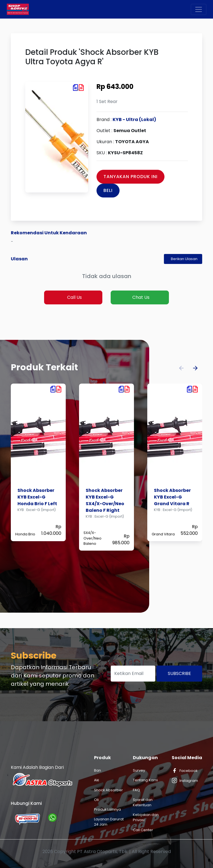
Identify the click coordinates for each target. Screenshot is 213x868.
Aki (97, 780)
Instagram (185, 780)
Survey (139, 770)
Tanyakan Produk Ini (130, 177)
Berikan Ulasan (184, 259)
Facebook (185, 771)
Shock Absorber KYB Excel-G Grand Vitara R (172, 497)
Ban (97, 770)
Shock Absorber (108, 790)
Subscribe (179, 673)
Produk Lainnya (107, 809)
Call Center (143, 830)
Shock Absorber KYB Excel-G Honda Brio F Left (37, 497)
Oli (96, 800)
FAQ (136, 790)
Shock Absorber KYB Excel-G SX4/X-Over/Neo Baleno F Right (105, 500)
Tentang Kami (145, 780)
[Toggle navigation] (199, 9)
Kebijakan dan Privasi (146, 817)
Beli (108, 190)
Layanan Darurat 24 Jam (109, 822)
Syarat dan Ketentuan (143, 802)
